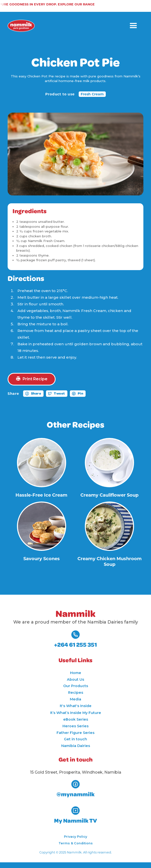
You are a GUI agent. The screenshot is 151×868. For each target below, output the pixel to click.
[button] (133, 26)
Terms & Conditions (76, 843)
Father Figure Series (75, 733)
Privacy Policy (75, 837)
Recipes (76, 693)
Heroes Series (75, 726)
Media (75, 699)
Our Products (76, 686)
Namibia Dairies (76, 746)
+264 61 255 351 (75, 645)
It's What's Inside (76, 706)
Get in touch (75, 739)
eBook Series (76, 719)
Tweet (59, 394)
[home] (21, 26)
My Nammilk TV (75, 821)
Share (36, 394)
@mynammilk (75, 795)
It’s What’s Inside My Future (76, 713)
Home (76, 673)
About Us (75, 679)
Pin (81, 394)
